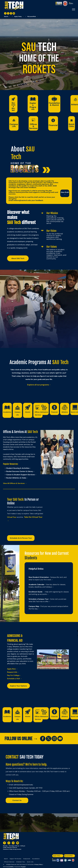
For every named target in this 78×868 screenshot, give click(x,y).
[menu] (74, 9)
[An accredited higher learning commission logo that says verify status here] (62, 860)
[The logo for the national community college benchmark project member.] (69, 860)
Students (31, 558)
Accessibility (10, 867)
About (18, 149)
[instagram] (11, 14)
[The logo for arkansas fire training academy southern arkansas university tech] (73, 860)
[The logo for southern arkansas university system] (65, 860)
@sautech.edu (28, 785)
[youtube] (14, 14)
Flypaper (23, 867)
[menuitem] (6, 859)
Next (71, 453)
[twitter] (8, 14)
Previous (43, 453)
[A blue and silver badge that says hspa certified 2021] (58, 860)
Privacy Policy (38, 864)
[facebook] (5, 14)
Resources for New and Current (47, 553)
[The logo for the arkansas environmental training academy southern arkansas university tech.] (54, 860)
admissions (18, 785)
